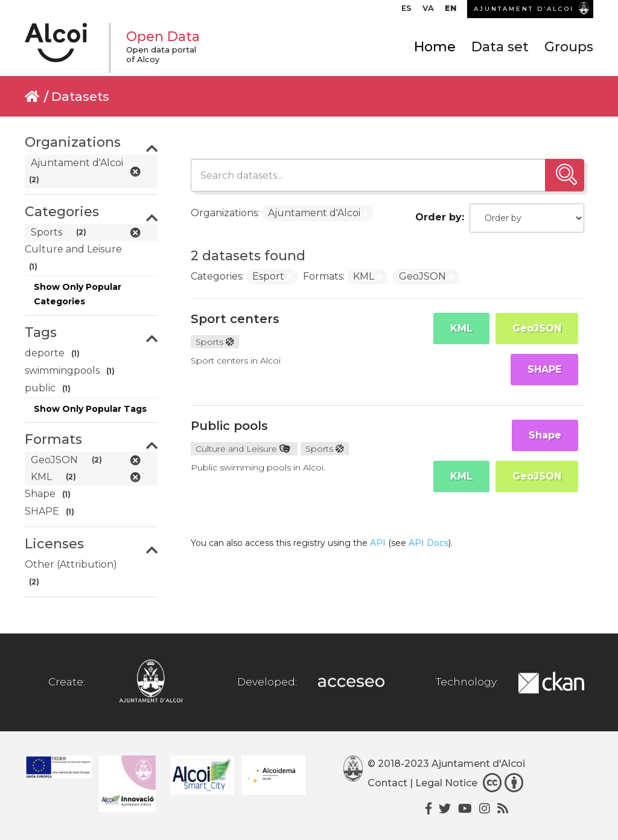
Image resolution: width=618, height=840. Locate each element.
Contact (387, 783)
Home (435, 47)
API (378, 543)
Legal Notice (446, 783)
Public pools (229, 426)
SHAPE (544, 369)
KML (461, 328)
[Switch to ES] (406, 11)
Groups (569, 47)
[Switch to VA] (428, 11)
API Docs (428, 543)
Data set (500, 47)
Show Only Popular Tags (90, 409)
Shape (545, 435)
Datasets (80, 96)
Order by (438, 217)
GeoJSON (537, 328)
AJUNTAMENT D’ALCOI (524, 9)
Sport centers (235, 319)
